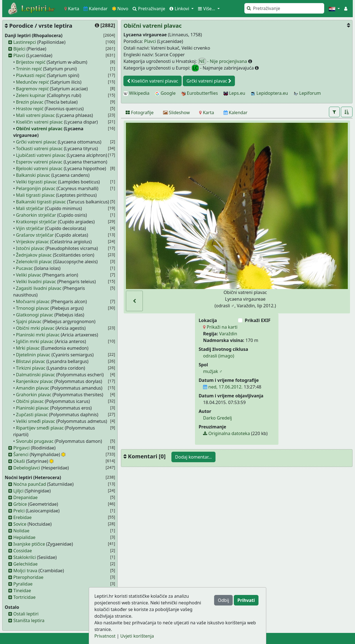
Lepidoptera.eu (269, 93)
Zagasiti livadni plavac (39, 288)
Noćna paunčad (30, 484)
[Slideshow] (177, 113)
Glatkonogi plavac (35, 315)
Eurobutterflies (199, 93)
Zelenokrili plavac (34, 262)
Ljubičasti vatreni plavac (41, 155)
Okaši (19, 461)
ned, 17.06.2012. (223, 387)
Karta (72, 9)
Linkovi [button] (180, 9)
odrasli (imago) (219, 356)
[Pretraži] (284, 8)
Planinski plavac (33, 408)
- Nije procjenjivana (223, 61)
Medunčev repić (33, 82)
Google (165, 93)
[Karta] (206, 113)
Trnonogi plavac (33, 308)
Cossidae (23, 551)
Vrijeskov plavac (33, 242)
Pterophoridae (28, 577)
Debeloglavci (27, 468)
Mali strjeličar (30, 208)
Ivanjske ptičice (29, 544)
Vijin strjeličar (30, 228)
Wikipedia (136, 93)
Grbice (20, 504)
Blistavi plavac (31, 361)
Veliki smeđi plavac (36, 421)
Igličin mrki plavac (35, 341)
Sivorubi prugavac (35, 441)
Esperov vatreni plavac (39, 162)
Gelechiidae (26, 564)
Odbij (223, 600)
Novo (120, 9)
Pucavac (25, 268)
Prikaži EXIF (258, 320)
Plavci (19, 55)
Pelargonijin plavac (36, 188)
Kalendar (96, 9)
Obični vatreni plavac (39, 129)
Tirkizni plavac (31, 368)
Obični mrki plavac (35, 328)
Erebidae (22, 517)
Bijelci (19, 49)
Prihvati (246, 600)
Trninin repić (29, 69)
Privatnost (105, 636)
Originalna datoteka (226, 433)
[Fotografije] (140, 113)
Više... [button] (207, 9)
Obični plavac (30, 401)
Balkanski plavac (33, 175)
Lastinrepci (25, 42)
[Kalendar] (236, 113)
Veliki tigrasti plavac (37, 182)
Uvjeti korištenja (137, 636)
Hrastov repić (30, 109)
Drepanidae (26, 497)
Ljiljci (18, 491)
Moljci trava (25, 571)
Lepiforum (307, 93)
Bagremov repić (32, 89)
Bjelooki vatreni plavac (39, 168)
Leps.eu (234, 93)
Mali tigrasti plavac (35, 195)
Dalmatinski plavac (36, 375)
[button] (334, 9)
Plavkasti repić (31, 75)
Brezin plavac (30, 102)
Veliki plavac (29, 275)
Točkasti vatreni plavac (39, 149)
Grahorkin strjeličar (36, 215)
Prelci (19, 511)
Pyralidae (23, 584)
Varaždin (228, 334)
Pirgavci (21, 448)
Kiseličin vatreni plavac (40, 122)
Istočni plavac (30, 248)
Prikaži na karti (220, 327)
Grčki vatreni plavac (36, 142)
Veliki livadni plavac (36, 282)
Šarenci (21, 454)
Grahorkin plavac (34, 395)
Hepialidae (24, 537)
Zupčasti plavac (32, 415)
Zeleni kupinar (31, 95)
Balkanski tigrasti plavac (41, 202)
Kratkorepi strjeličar (36, 222)
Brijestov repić (31, 62)
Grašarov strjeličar (35, 235)
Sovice (20, 524)
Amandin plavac (33, 388)
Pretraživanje (149, 9)
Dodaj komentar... (193, 457)
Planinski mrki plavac (38, 335)
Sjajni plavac (29, 321)
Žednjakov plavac (34, 255)
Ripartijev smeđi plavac (40, 428)
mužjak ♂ (213, 371)
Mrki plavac (28, 348)
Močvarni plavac (33, 301)
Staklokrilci (25, 557)
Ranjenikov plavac (35, 381)
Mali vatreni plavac (35, 115)
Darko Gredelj (217, 418)
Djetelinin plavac (33, 355)
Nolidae (21, 531)
